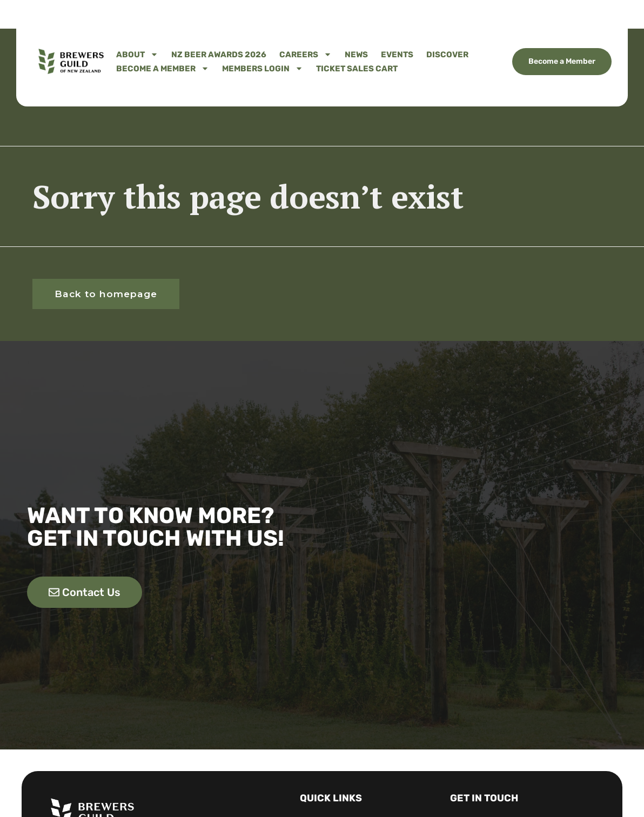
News (356, 55)
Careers (306, 55)
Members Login (263, 69)
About (137, 55)
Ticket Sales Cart (357, 69)
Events (397, 55)
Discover (447, 55)
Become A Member (163, 69)
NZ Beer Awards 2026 (219, 55)
